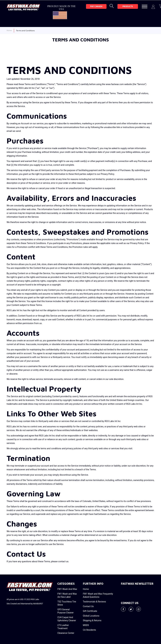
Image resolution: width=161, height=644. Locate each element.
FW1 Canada (96, 6)
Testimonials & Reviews (94, 602)
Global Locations (91, 616)
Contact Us (88, 606)
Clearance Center (66, 633)
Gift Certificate (90, 611)
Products (128, 6)
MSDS (86, 625)
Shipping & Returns (92, 620)
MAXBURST (38, 604)
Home (86, 589)
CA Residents (89, 630)
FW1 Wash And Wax (67, 589)
